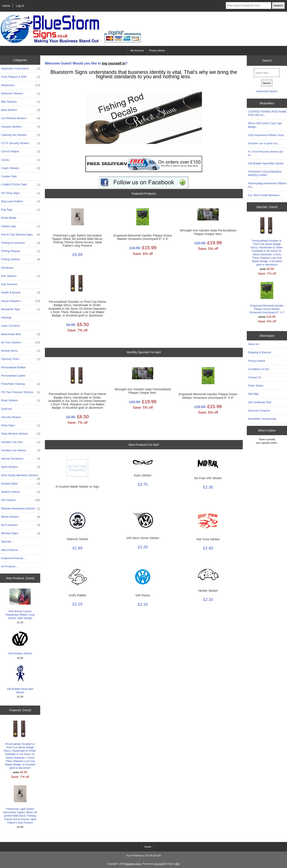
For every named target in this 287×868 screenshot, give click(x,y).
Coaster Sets (9, 176)
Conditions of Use (259, 369)
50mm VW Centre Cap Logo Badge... (265, 125)
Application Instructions (21, 69)
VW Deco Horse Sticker (143, 538)
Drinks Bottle (9, 218)
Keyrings (6, 317)
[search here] (267, 73)
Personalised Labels (13, 376)
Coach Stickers (21, 168)
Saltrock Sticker (77, 539)
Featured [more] (20, 710)
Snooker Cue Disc (21, 442)
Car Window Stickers (21, 118)
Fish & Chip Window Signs (21, 235)
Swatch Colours (21, 492)
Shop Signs (21, 425)
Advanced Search (267, 91)
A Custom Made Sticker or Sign (77, 487)
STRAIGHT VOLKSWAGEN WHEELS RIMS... (265, 173)
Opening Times (21, 359)
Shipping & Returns (259, 352)
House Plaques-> (21, 301)
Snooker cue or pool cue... (264, 143)
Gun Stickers (21, 276)
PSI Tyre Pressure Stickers (21, 392)
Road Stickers (21, 400)
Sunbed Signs (21, 484)
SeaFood (7, 409)
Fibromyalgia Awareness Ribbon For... (267, 185)
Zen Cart (159, 864)
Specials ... (8, 541)
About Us (253, 344)
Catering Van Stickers (21, 135)
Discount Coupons (259, 411)
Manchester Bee (21, 334)
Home (6, 6)
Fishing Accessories (21, 243)
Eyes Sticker (143, 475)
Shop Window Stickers (21, 434)
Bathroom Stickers (21, 94)
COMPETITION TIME (21, 185)
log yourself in (114, 63)
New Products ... (11, 550)
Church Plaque (21, 151)
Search (267, 61)
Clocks (21, 160)
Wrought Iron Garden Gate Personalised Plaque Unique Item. (208, 232)
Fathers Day (21, 226)
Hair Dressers (9, 284)
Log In (20, 6)
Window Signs (21, 533)
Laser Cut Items (11, 326)
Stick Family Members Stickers (21, 476)
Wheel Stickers (21, 517)
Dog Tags (21, 210)
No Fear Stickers (21, 343)
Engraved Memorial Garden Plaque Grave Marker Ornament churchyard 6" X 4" (143, 237)
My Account (137, 51)
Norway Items (21, 351)
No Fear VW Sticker (208, 478)
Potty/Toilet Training (21, 384)
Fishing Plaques (21, 251)
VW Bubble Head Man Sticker (20, 680)
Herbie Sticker (208, 591)
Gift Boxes (7, 268)
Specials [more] (267, 207)
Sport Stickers (21, 467)
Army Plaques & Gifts (21, 77)
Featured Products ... (14, 558)
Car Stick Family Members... (265, 195)
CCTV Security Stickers (21, 143)
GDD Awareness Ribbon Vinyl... (267, 135)
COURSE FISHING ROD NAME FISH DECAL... (267, 113)
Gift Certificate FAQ (259, 402)
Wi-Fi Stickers (21, 525)
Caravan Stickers (21, 127)
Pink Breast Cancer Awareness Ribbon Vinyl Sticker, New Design (20, 604)
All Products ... (10, 566)
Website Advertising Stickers (21, 509)
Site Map (253, 394)
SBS (177, 864)
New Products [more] (20, 578)
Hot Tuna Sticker (208, 539)
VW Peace (143, 595)
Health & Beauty (21, 293)
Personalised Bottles (13, 367)
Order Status (255, 386)
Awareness (21, 85)
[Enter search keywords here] (248, 6)
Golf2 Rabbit (77, 595)
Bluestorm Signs (133, 864)
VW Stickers (21, 500)
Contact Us (255, 377)
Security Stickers (11, 417)
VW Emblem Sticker (20, 643)
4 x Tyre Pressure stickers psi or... (265, 153)
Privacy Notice (157, 51)
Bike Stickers (21, 102)
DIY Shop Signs (21, 193)
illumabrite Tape (21, 309)
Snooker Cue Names (21, 450)
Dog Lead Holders (21, 201)
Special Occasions (21, 459)
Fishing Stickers (21, 259)
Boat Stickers (21, 110)
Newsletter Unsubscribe (262, 419)
